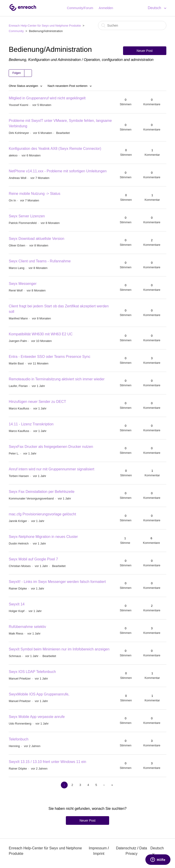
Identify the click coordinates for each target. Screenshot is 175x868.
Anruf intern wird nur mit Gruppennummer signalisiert (51, 469)
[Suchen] (132, 25)
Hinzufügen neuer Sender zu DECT (37, 402)
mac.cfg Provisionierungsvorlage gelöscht (42, 514)
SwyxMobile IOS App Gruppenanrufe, (39, 694)
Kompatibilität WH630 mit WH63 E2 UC (41, 334)
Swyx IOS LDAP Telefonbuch (32, 672)
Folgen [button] (17, 73)
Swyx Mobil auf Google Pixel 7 (33, 559)
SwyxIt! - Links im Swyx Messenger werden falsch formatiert (57, 582)
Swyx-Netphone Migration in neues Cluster (43, 537)
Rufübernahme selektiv (27, 627)
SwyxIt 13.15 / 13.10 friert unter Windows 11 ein (47, 762)
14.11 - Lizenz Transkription (31, 424)
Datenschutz (126, 848)
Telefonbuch (18, 739)
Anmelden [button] (106, 8)
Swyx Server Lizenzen (27, 216)
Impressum (98, 848)
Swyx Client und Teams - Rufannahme (40, 261)
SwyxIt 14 (17, 604)
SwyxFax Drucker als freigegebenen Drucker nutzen (51, 447)
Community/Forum (80, 8)
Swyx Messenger (23, 284)
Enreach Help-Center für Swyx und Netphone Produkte (45, 26)
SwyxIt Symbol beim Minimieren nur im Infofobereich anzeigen (59, 649)
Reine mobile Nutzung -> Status (34, 194)
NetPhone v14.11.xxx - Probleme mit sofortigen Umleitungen (58, 171)
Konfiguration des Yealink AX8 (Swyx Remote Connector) (55, 149)
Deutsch (155, 8)
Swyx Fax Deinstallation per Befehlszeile (41, 492)
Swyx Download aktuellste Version (36, 239)
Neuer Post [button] (145, 51)
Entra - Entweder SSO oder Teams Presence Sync (49, 357)
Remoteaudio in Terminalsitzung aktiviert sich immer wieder (57, 379)
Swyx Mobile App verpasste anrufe (37, 717)
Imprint (99, 854)
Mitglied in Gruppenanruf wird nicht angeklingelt (47, 98)
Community (16, 31)
